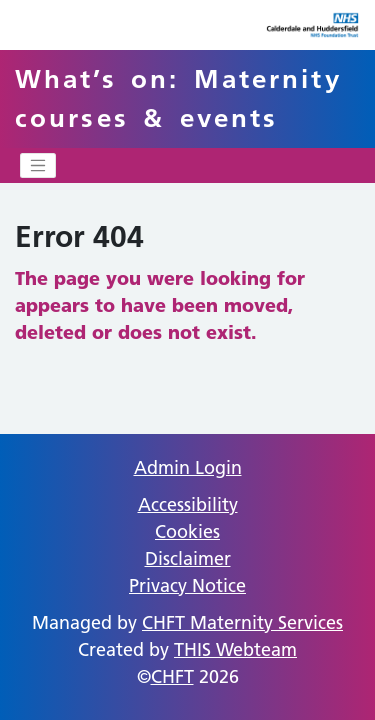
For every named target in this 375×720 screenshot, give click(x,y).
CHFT (172, 676)
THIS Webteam (235, 649)
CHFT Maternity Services (242, 622)
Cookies (187, 531)
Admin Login (188, 467)
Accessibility (188, 504)
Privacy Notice (187, 585)
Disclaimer (188, 558)
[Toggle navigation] (38, 166)
